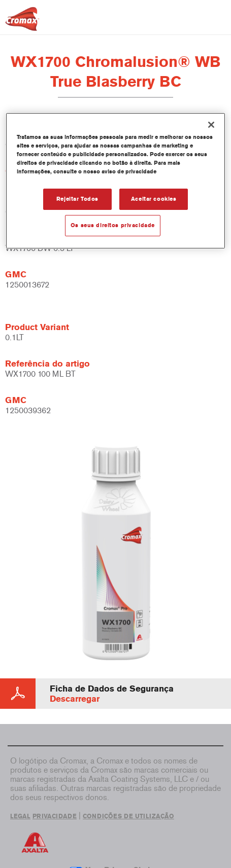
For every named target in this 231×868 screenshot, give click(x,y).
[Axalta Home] (22, 23)
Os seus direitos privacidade (113, 225)
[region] (115, 181)
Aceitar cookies (154, 199)
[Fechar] (211, 125)
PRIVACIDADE (55, 816)
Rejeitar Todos (77, 199)
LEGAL (20, 816)
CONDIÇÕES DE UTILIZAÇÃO (128, 816)
